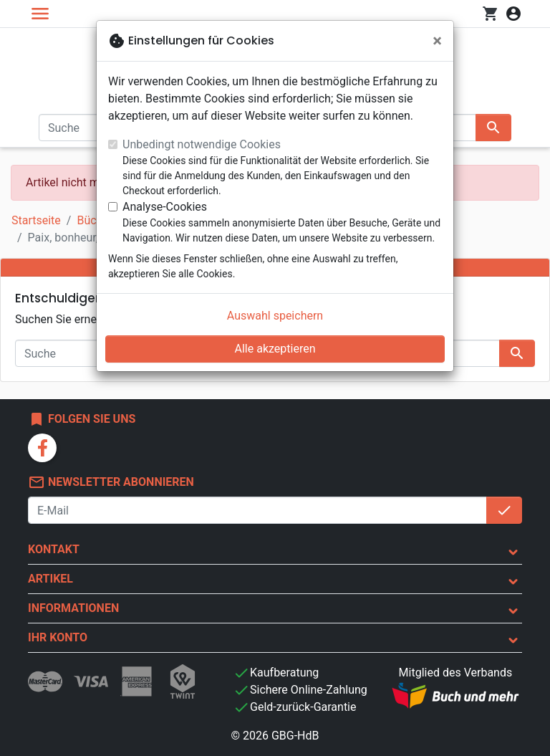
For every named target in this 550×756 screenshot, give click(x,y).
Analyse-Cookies (165, 207)
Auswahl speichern (275, 316)
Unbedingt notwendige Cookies (202, 144)
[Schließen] (437, 41)
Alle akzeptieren (275, 349)
